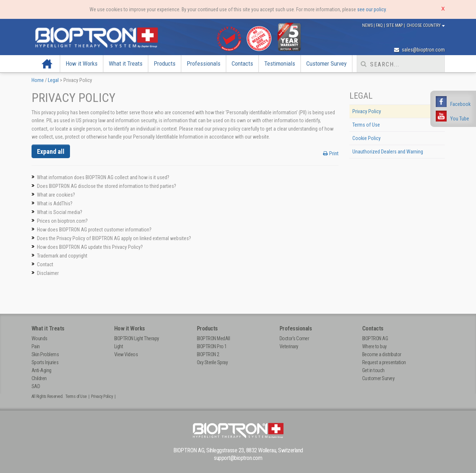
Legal (53, 80)
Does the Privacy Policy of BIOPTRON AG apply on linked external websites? (114, 238)
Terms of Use (366, 125)
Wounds (40, 338)
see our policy (371, 9)
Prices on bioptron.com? (62, 221)
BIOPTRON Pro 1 (212, 346)
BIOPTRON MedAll (214, 338)
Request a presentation (384, 362)
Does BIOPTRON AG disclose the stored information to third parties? (107, 186)
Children (39, 378)
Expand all (51, 151)
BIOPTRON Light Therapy (137, 338)
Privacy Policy (367, 111)
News (368, 25)
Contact (45, 264)
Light (119, 346)
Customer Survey (326, 63)
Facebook (460, 104)
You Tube (460, 119)
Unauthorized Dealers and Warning (388, 152)
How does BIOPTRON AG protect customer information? (94, 230)
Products (165, 63)
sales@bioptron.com (419, 50)
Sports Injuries (45, 362)
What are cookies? (56, 195)
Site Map (395, 25)
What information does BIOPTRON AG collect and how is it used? (103, 177)
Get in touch (373, 370)
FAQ (380, 25)
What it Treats (126, 63)
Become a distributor (382, 354)
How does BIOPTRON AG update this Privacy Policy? (90, 247)
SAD (36, 386)
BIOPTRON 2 (208, 354)
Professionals (204, 63)
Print (331, 153)
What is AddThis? (55, 203)
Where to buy (374, 346)
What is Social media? (60, 212)
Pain (36, 346)
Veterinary (289, 346)
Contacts (242, 63)
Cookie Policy (367, 138)
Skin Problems (45, 354)
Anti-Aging (42, 370)
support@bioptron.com (238, 458)
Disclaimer (48, 273)
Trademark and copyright (62, 256)
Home (47, 63)
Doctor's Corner (294, 338)
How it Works (82, 63)
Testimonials (280, 63)
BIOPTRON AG (375, 338)
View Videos (126, 354)
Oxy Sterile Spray (212, 362)
